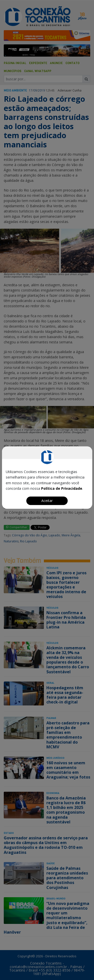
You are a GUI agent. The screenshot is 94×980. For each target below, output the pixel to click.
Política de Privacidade (62, 488)
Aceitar (47, 501)
